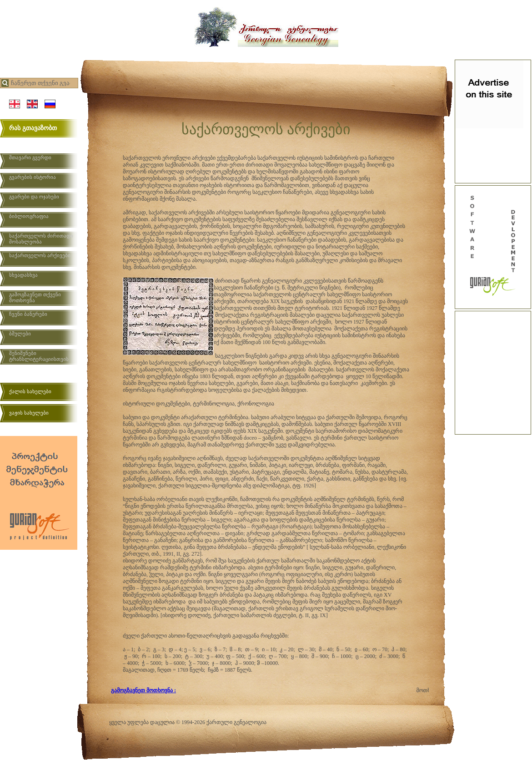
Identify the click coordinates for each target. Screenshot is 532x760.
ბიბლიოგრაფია (29, 216)
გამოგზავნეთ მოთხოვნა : (143, 690)
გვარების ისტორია (33, 177)
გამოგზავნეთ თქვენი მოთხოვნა (35, 297)
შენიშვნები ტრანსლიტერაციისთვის (39, 356)
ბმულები (20, 334)
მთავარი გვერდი (30, 157)
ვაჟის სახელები (29, 413)
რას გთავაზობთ (33, 128)
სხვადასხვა (23, 275)
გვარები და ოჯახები (34, 197)
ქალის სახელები (30, 391)
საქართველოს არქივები (40, 255)
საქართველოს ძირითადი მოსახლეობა (41, 239)
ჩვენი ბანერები (28, 314)
